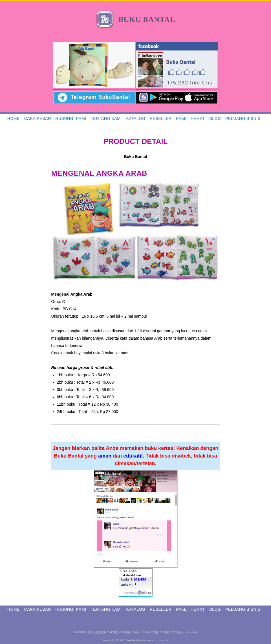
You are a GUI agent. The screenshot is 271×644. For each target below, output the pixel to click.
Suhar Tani (150, 632)
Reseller (161, 118)
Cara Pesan (38, 118)
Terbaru (177, 632)
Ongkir (165, 632)
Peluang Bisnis (243, 118)
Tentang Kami (106, 118)
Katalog (136, 118)
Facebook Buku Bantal (90, 632)
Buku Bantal (147, 19)
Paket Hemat (190, 118)
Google (126, 632)
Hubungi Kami (71, 118)
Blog (215, 118)
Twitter (113, 632)
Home (14, 118)
